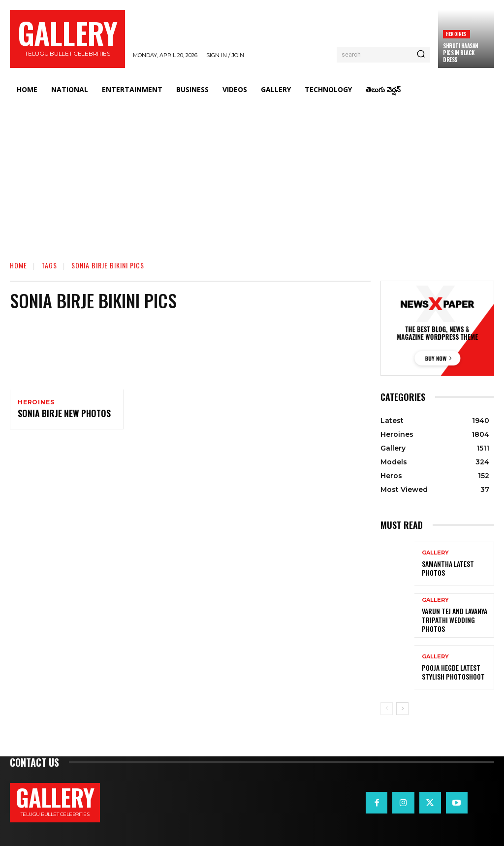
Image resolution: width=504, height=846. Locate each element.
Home (18, 265)
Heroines (457, 34)
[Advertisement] (252, 175)
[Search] (421, 55)
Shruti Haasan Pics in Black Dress (461, 53)
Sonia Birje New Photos (59, 415)
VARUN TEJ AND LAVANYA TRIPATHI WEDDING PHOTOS (456, 620)
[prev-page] (387, 709)
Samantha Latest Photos (456, 569)
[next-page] (402, 709)
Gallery (435, 558)
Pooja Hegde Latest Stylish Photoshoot (450, 672)
